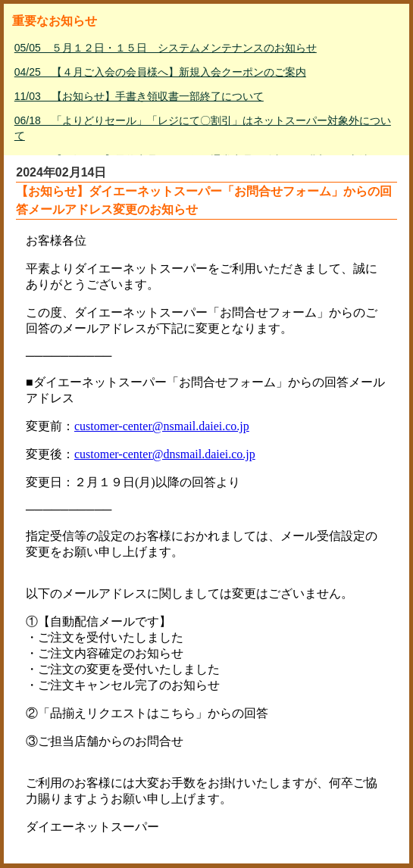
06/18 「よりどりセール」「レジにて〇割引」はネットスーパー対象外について (203, 128)
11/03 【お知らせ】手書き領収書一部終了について (139, 96)
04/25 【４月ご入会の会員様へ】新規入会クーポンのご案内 (160, 72)
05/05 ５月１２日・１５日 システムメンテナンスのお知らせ (166, 48)
